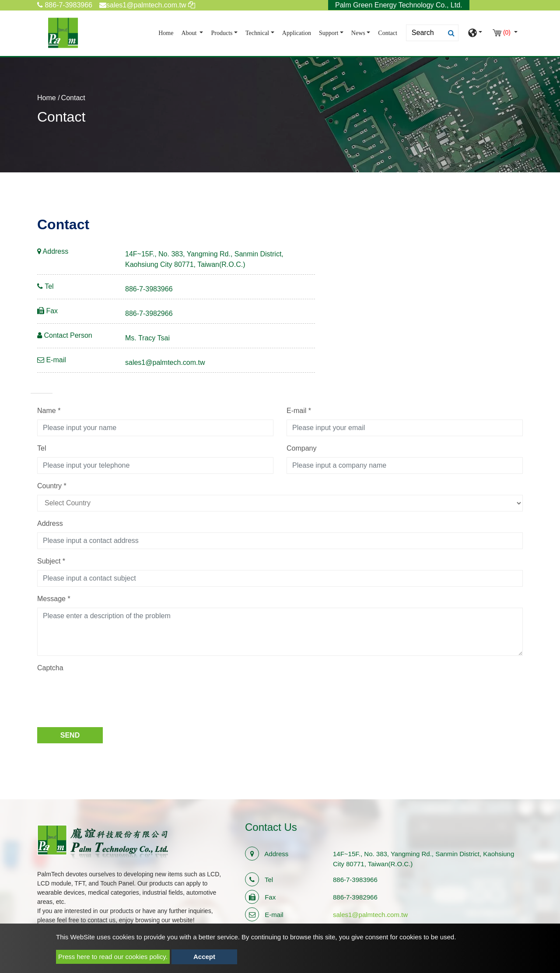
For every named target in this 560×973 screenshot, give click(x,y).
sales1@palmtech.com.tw (165, 362)
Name (49, 411)
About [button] (190, 33)
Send (70, 735)
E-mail (299, 411)
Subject (51, 561)
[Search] (432, 33)
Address (50, 523)
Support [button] (329, 33)
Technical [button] (257, 33)
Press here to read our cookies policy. (113, 957)
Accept (204, 957)
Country (52, 486)
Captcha (50, 668)
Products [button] (222, 33)
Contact (388, 33)
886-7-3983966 (65, 5)
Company (301, 448)
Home (168, 32)
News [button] (358, 33)
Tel (42, 448)
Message (54, 599)
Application (297, 33)
